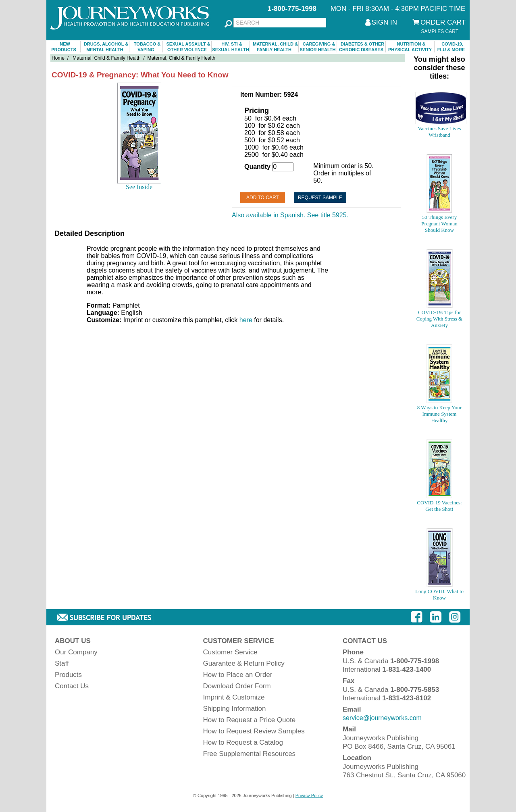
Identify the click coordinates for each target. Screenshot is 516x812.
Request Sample (320, 198)
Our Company (76, 652)
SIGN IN (384, 22)
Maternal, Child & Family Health (107, 58)
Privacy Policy (309, 795)
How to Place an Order (238, 675)
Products (68, 675)
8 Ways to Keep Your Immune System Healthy (439, 414)
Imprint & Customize (234, 697)
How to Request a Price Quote (250, 720)
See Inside (139, 187)
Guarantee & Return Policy (244, 663)
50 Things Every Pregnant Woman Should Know (439, 224)
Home (58, 58)
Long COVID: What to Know (439, 594)
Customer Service (230, 652)
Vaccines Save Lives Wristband (440, 132)
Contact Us (72, 686)
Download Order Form (237, 686)
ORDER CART (443, 22)
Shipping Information (235, 709)
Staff (62, 663)
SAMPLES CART (440, 31)
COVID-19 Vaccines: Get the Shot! (439, 506)
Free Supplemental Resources (250, 754)
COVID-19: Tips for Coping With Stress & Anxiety (439, 319)
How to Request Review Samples (254, 731)
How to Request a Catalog (243, 742)
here (246, 320)
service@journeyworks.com (382, 718)
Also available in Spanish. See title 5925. (290, 215)
